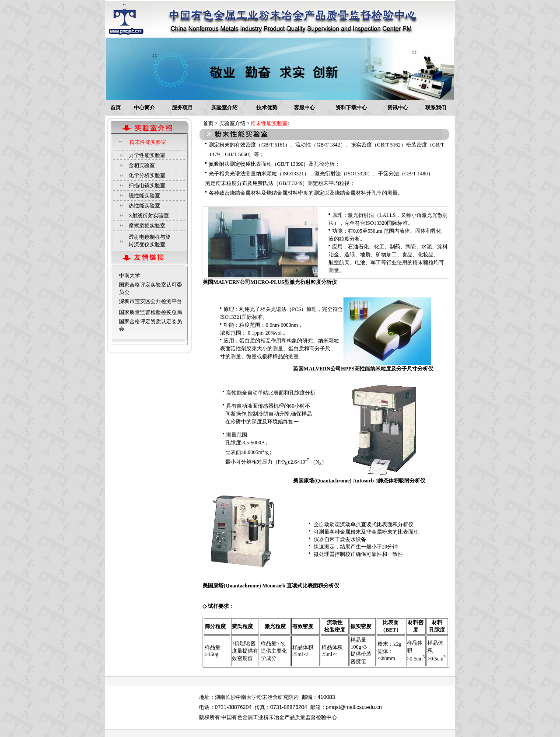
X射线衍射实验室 (149, 216)
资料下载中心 (351, 108)
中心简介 (144, 108)
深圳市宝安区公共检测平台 (150, 301)
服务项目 (182, 108)
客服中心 (304, 108)
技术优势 (267, 108)
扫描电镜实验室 (147, 185)
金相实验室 (142, 165)
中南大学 (129, 276)
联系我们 (436, 108)
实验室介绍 (224, 108)
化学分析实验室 (147, 175)
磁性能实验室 (144, 196)
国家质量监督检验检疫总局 (150, 312)
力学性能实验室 (147, 155)
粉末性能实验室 (148, 142)
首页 (115, 108)
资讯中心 (398, 108)
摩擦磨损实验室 (147, 226)
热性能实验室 (144, 206)
